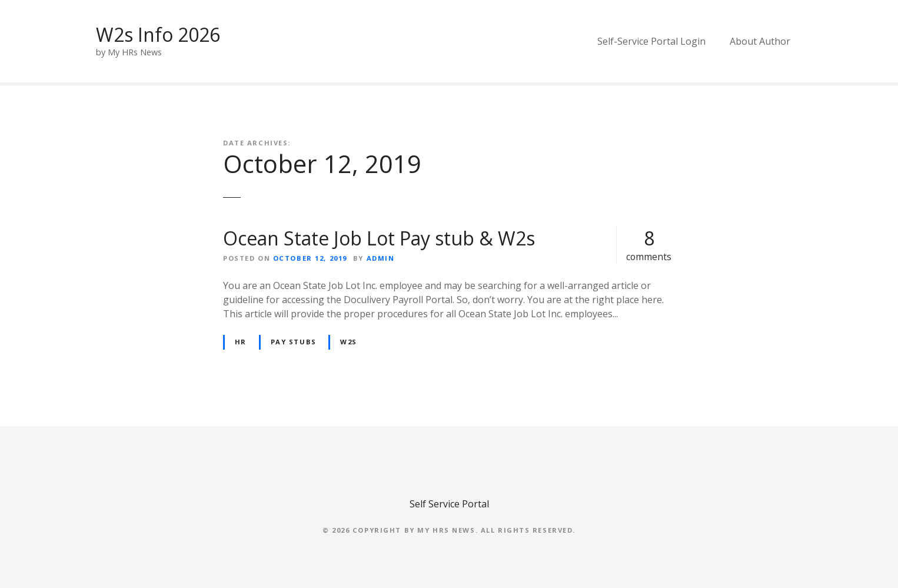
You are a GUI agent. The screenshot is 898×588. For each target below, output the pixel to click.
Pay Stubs (294, 342)
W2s (349, 342)
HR (241, 342)
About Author (760, 41)
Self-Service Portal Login (651, 41)
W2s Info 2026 (158, 34)
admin (381, 258)
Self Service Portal (449, 504)
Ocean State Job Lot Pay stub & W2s (379, 238)
